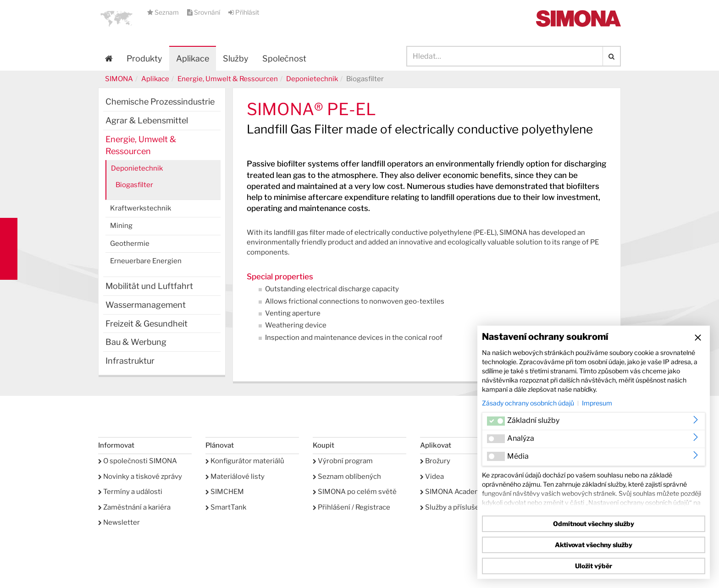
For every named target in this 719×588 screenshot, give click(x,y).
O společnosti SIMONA (138, 461)
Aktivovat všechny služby (594, 545)
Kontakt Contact (9, 249)
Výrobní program (343, 461)
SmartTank (226, 507)
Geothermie (130, 244)
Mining (121, 226)
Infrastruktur (130, 361)
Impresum (597, 403)
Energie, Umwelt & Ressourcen (228, 79)
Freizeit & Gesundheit (147, 324)
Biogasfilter (134, 185)
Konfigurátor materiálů (245, 461)
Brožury (435, 461)
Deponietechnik (312, 79)
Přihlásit (244, 12)
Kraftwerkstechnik (141, 208)
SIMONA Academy (452, 492)
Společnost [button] (284, 58)
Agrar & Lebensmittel (147, 120)
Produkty (144, 58)
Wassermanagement (146, 305)
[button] (116, 18)
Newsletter (119, 522)
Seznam (164, 12)
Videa (432, 477)
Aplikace (193, 58)
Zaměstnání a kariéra (134, 507)
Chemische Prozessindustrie (160, 102)
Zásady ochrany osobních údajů (528, 403)
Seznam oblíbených (347, 477)
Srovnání (204, 12)
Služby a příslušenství (458, 507)
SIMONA (119, 79)
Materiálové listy (235, 477)
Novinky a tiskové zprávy (140, 477)
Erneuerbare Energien (146, 261)
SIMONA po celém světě (355, 492)
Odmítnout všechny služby (594, 524)
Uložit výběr (594, 566)
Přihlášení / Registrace (351, 507)
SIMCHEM (225, 492)
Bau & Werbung (136, 342)
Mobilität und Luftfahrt (149, 286)
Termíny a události (130, 492)
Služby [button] (236, 58)
